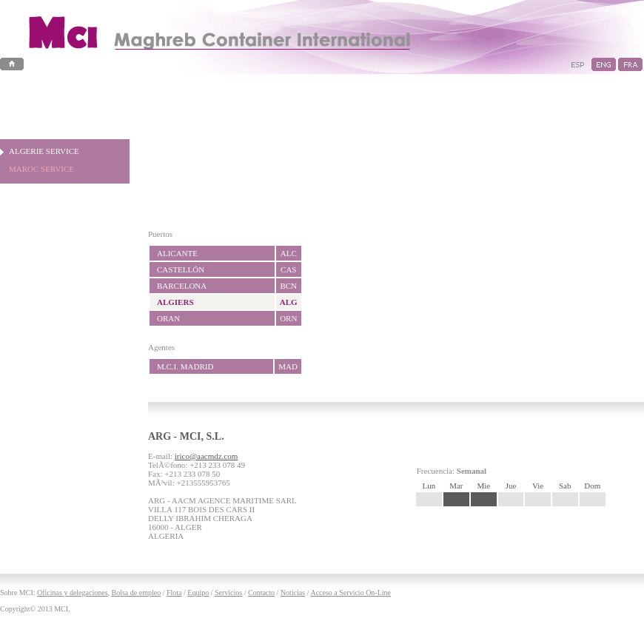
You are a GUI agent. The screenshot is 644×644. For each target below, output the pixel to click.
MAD (288, 366)
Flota (174, 593)
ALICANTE (177, 253)
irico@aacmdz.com (207, 456)
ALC (289, 253)
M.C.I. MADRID (185, 366)
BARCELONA (182, 286)
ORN (288, 318)
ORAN (168, 318)
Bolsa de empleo (137, 593)
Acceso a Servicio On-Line (350, 593)
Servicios (228, 593)
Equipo (198, 593)
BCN (288, 286)
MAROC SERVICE (41, 169)
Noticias (293, 593)
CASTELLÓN (181, 269)
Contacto (261, 593)
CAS (288, 269)
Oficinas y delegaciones (73, 593)
